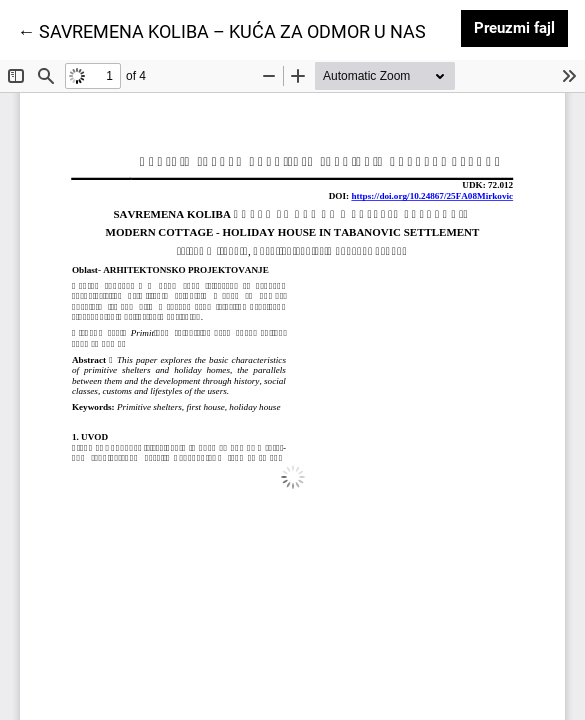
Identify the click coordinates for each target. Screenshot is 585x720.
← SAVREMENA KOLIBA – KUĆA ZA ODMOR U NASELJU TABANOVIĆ (293, 30)
